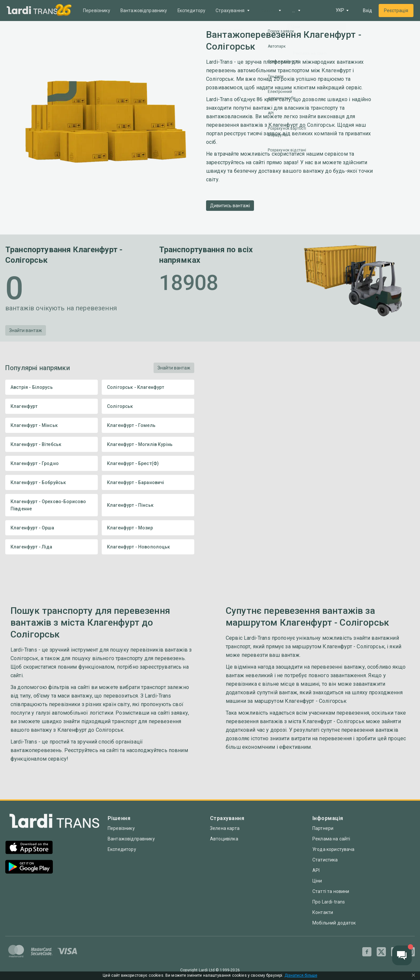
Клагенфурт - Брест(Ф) (148, 463)
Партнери (323, 828)
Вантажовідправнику (144, 11)
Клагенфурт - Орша (52, 528)
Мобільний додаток (334, 923)
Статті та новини (331, 891)
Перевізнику (97, 11)
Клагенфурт (52, 406)
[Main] (32, 11)
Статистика (325, 860)
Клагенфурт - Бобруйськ (52, 482)
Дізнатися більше (301, 976)
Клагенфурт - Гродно (52, 463)
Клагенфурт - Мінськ (52, 425)
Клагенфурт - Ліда (52, 547)
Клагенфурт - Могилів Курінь (148, 444)
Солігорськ (148, 406)
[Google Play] (29, 868)
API (316, 870)
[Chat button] (402, 955)
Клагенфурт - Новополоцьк (148, 547)
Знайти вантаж (26, 330)
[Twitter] (381, 952)
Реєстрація (396, 11)
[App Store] (29, 848)
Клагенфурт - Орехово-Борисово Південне (52, 505)
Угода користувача (334, 849)
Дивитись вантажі (230, 206)
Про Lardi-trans (329, 902)
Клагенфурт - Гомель (148, 425)
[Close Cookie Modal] (413, 976)
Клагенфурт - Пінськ (148, 505)
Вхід (367, 11)
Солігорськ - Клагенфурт (148, 387)
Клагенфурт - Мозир (148, 528)
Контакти (323, 912)
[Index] (54, 823)
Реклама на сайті (331, 839)
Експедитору (193, 11)
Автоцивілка (224, 839)
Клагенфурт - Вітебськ (52, 444)
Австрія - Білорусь (52, 387)
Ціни (317, 881)
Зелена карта (225, 828)
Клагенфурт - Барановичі (148, 482)
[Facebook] (367, 952)
